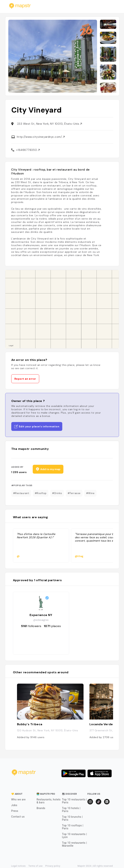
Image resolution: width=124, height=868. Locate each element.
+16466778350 (28, 150)
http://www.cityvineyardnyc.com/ (41, 137)
